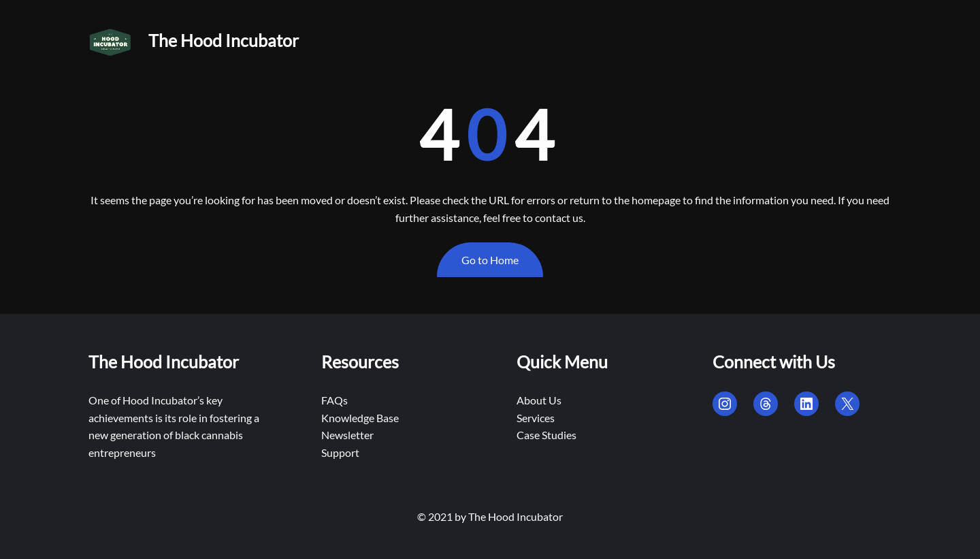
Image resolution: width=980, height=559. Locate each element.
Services (536, 418)
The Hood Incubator (224, 40)
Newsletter (347, 435)
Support (340, 452)
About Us (539, 400)
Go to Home (490, 260)
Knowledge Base (360, 418)
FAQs (334, 400)
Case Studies (546, 435)
